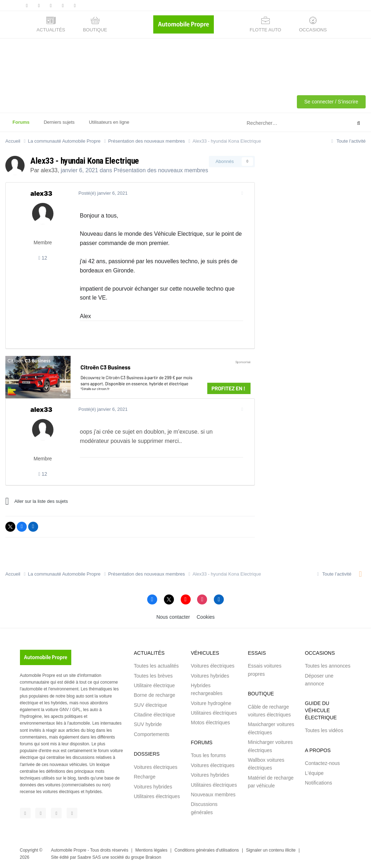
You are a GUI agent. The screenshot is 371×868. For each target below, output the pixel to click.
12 (43, 258)
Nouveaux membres (213, 795)
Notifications (318, 783)
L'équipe (314, 773)
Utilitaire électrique (154, 685)
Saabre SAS (89, 857)
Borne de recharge (154, 695)
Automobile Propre (69, 850)
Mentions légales (151, 850)
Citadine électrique (154, 715)
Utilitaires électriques (157, 796)
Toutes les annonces (328, 666)
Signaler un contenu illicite (271, 850)
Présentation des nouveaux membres (161, 170)
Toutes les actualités (156, 666)
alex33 (49, 170)
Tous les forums (208, 755)
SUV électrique (150, 705)
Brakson (153, 857)
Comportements (151, 734)
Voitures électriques (155, 767)
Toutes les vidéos (324, 730)
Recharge (145, 777)
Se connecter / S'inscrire (331, 102)
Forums (21, 126)
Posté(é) (102, 193)
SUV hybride (148, 724)
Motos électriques (210, 723)
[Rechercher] (281, 123)
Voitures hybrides (153, 787)
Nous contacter (173, 617)
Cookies (206, 617)
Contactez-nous (322, 763)
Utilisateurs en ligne (109, 122)
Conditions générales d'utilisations (207, 850)
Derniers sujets (59, 122)
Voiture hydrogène (211, 703)
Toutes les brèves (153, 676)
